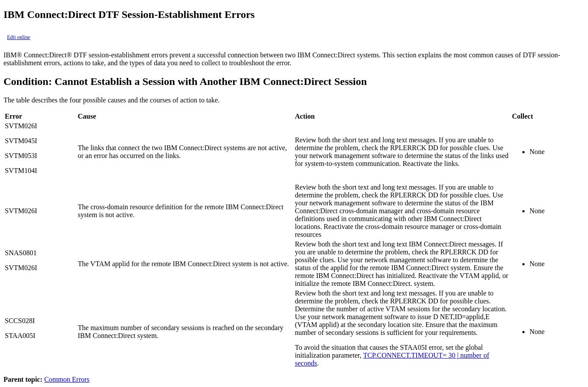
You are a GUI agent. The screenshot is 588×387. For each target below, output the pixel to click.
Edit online (19, 37)
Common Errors (67, 379)
